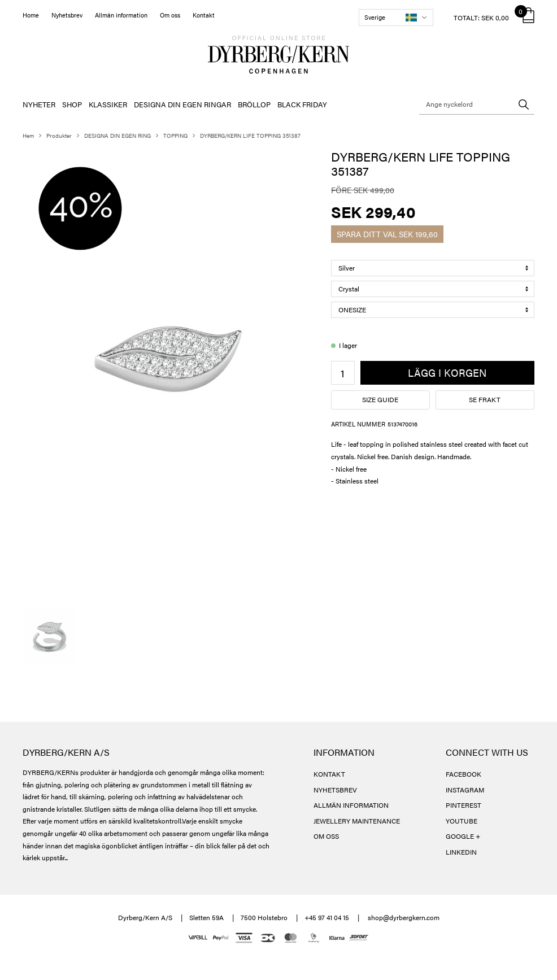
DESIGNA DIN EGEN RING (118, 136)
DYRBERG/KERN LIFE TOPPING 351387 (250, 136)
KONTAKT (329, 774)
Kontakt (204, 15)
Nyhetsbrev (67, 15)
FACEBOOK (464, 774)
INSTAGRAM (465, 790)
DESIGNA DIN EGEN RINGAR (182, 104)
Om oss (170, 15)
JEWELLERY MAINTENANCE (357, 821)
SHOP (72, 104)
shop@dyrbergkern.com (404, 917)
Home (31, 15)
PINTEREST (464, 805)
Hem (28, 136)
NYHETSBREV (335, 790)
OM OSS (326, 836)
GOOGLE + (463, 836)
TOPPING (175, 136)
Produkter (59, 136)
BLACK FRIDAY (302, 104)
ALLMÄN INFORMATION (351, 805)
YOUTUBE (462, 821)
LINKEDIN (461, 852)
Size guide (380, 399)
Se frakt (485, 399)
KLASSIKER (108, 104)
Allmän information (121, 15)
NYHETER (39, 104)
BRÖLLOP (254, 104)
